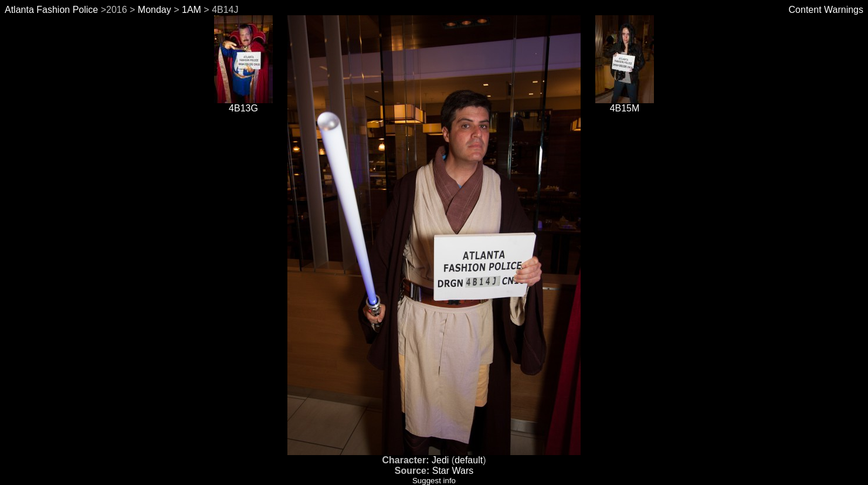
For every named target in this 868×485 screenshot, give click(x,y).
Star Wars (453, 471)
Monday (155, 10)
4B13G (243, 104)
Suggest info (434, 481)
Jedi (440, 460)
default (469, 460)
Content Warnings (826, 10)
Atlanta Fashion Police (51, 10)
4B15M (625, 104)
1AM (191, 10)
